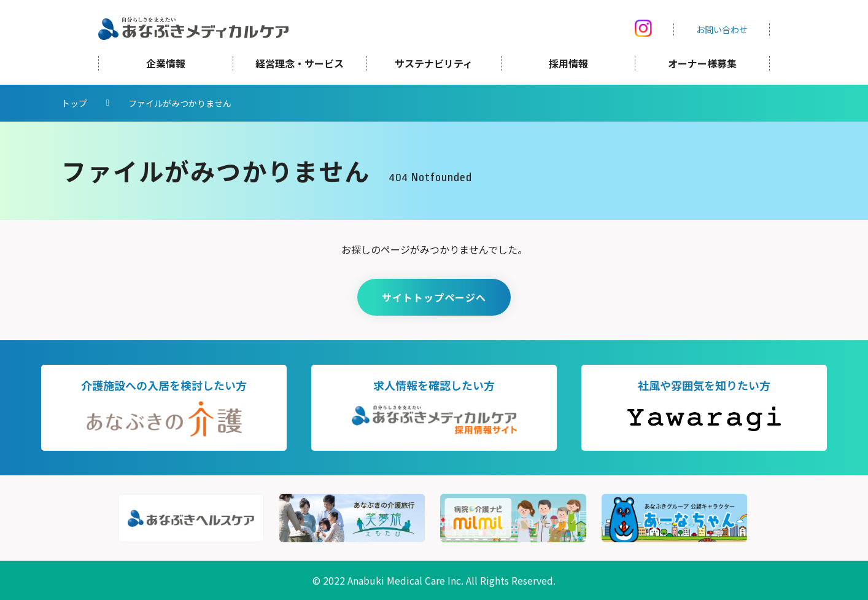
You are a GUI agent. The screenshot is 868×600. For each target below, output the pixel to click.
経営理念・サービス (300, 66)
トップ (74, 103)
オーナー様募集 (702, 66)
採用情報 (568, 66)
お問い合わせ (722, 31)
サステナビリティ (434, 66)
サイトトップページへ (434, 297)
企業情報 (166, 66)
